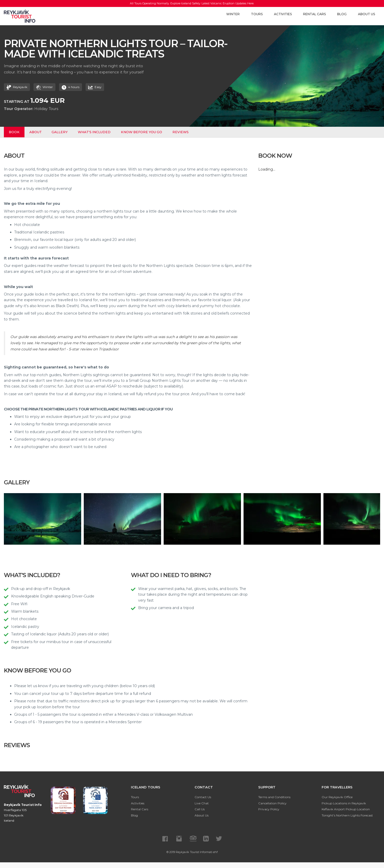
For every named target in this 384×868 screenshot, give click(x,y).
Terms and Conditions (274, 797)
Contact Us (203, 797)
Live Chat (202, 803)
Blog (342, 14)
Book (14, 132)
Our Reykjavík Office (337, 797)
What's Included (95, 132)
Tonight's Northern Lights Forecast (347, 815)
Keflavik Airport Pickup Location (346, 809)
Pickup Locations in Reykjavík (344, 803)
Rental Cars (314, 14)
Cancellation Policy (272, 803)
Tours (257, 14)
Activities (283, 14)
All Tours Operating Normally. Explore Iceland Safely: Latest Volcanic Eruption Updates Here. (192, 3)
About (36, 132)
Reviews (182, 132)
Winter (233, 14)
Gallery (61, 132)
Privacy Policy (269, 809)
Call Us (200, 809)
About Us (366, 14)
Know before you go (143, 132)
